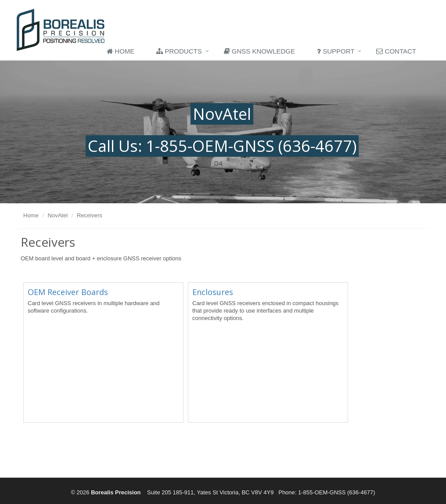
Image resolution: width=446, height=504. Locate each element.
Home (120, 51)
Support (336, 51)
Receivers (90, 215)
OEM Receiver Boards (68, 292)
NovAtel (58, 215)
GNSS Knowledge (259, 51)
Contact (396, 51)
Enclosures (213, 292)
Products (179, 51)
